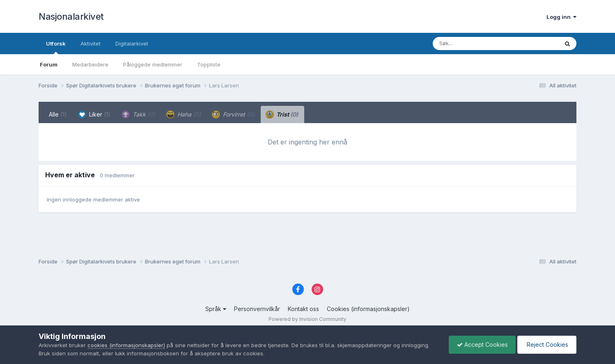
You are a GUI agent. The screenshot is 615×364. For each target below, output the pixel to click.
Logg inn (561, 17)
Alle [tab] (58, 114)
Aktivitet (91, 43)
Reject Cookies (546, 345)
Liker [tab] (94, 114)
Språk (216, 309)
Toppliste (209, 64)
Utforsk (56, 47)
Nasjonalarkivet (71, 16)
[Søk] (474, 43)
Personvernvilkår (257, 309)
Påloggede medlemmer (153, 64)
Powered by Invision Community (307, 319)
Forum (49, 64)
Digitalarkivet (132, 43)
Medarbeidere (90, 64)
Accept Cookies (480, 345)
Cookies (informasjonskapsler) (368, 309)
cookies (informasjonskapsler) (126, 345)
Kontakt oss (303, 309)
